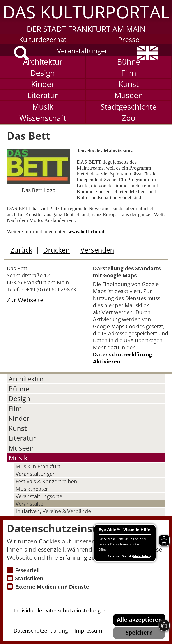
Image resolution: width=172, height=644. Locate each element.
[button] (86, 17)
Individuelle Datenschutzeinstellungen (60, 610)
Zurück (21, 250)
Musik (43, 106)
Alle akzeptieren (139, 619)
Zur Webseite (25, 300)
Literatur (43, 95)
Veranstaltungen (83, 51)
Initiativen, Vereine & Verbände (53, 511)
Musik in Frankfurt (38, 466)
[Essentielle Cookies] (10, 570)
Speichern (139, 632)
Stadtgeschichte (129, 106)
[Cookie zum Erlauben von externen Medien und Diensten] (10, 586)
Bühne (129, 61)
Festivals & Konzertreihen (46, 481)
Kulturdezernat (43, 39)
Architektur (43, 61)
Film (129, 73)
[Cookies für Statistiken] (10, 578)
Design (43, 73)
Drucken (56, 250)
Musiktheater (32, 489)
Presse (129, 39)
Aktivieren (107, 361)
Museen (129, 95)
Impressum (88, 631)
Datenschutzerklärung (122, 354)
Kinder (43, 84)
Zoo (129, 118)
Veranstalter (30, 504)
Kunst (129, 84)
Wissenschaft (43, 118)
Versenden (97, 250)
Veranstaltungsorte (39, 496)
